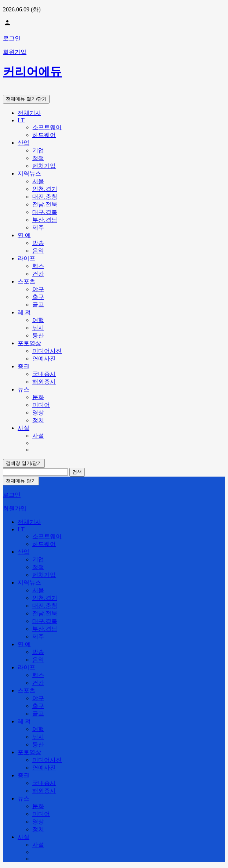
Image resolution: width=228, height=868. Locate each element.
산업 (23, 143)
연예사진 (44, 359)
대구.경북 (45, 212)
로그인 (12, 38)
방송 (38, 243)
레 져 (24, 312)
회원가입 (15, 52)
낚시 (38, 328)
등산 (38, 335)
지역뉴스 (29, 173)
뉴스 (23, 389)
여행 (38, 320)
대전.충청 (45, 197)
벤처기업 (44, 166)
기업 (38, 150)
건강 (38, 274)
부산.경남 (45, 220)
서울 (38, 181)
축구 (38, 297)
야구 (38, 289)
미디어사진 (47, 351)
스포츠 (26, 281)
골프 (38, 305)
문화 (38, 397)
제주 (38, 227)
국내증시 (44, 374)
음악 (38, 251)
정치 (38, 420)
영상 (38, 413)
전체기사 (29, 113)
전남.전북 (45, 204)
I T (21, 120)
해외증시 (44, 382)
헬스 (38, 266)
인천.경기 (45, 189)
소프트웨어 (47, 127)
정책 (38, 158)
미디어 (41, 405)
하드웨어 (44, 135)
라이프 (26, 258)
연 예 (24, 235)
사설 (23, 428)
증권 (23, 366)
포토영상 (29, 343)
